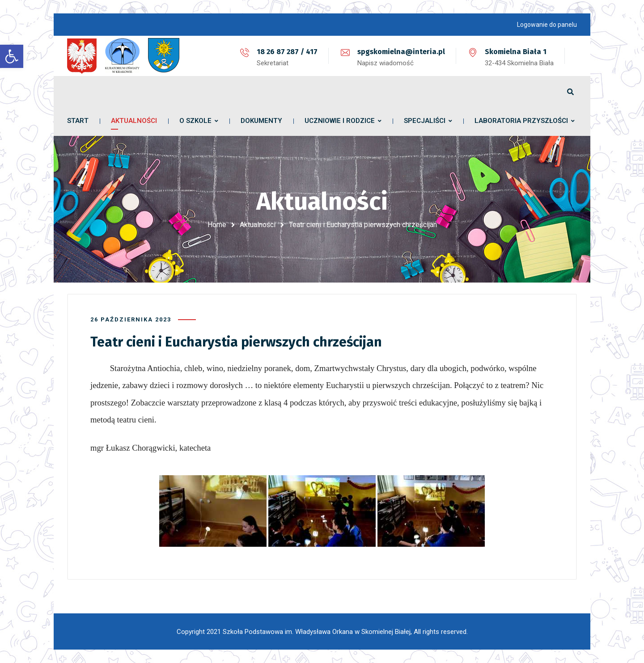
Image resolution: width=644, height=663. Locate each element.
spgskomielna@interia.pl (401, 52)
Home (217, 225)
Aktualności (258, 225)
